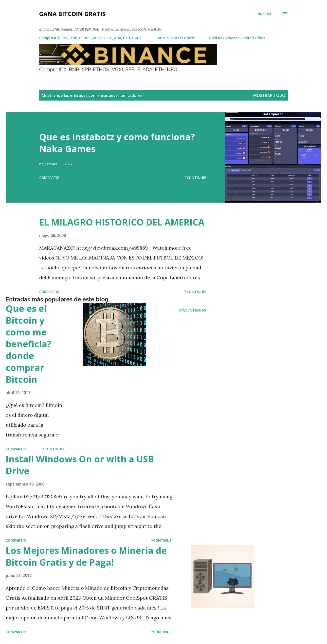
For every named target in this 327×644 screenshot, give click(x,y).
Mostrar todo (269, 95)
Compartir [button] (49, 178)
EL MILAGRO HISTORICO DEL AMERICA (122, 222)
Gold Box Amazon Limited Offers (237, 38)
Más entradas (193, 310)
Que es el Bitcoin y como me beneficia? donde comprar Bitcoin (28, 344)
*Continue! (195, 178)
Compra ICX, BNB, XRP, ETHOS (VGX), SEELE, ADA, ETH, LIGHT (91, 38)
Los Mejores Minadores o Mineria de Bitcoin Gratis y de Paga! (86, 556)
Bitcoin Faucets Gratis (176, 38)
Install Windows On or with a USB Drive (80, 465)
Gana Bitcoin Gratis (72, 14)
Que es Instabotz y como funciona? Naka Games (117, 143)
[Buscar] (264, 14)
